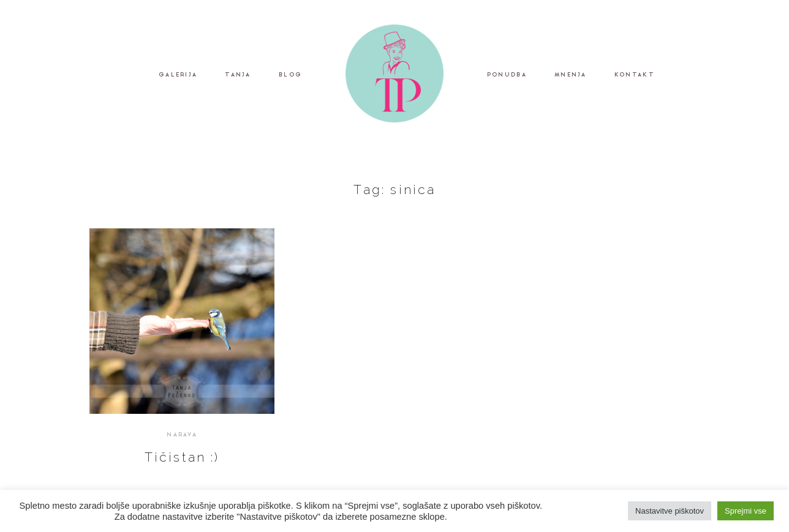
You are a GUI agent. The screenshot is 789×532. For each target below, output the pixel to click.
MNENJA (571, 76)
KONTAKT (635, 76)
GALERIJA (178, 76)
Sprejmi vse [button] (746, 511)
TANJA (238, 76)
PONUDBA (507, 76)
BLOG (290, 76)
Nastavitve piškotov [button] (670, 511)
